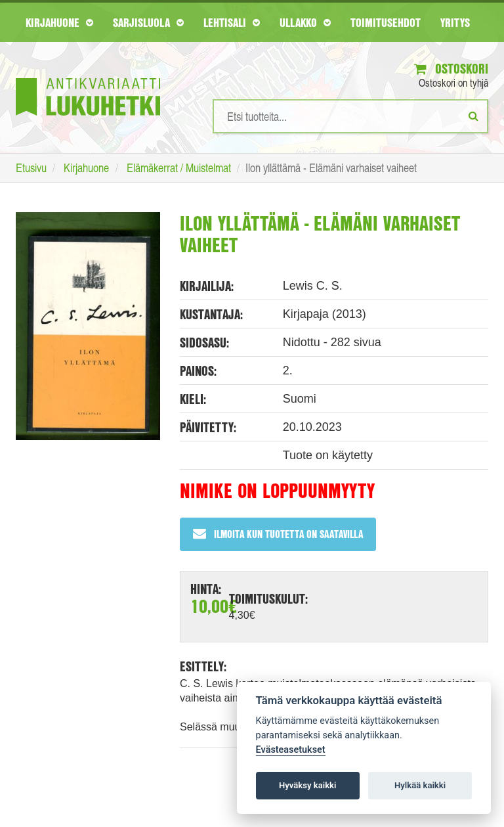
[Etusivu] (88, 77)
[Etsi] (473, 116)
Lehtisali (232, 22)
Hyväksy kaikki (307, 785)
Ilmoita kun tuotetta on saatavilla (278, 534)
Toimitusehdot (386, 22)
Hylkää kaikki (420, 785)
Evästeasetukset (291, 750)
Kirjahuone (59, 22)
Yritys (455, 22)
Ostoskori (451, 69)
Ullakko (305, 22)
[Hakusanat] (350, 116)
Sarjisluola (148, 22)
